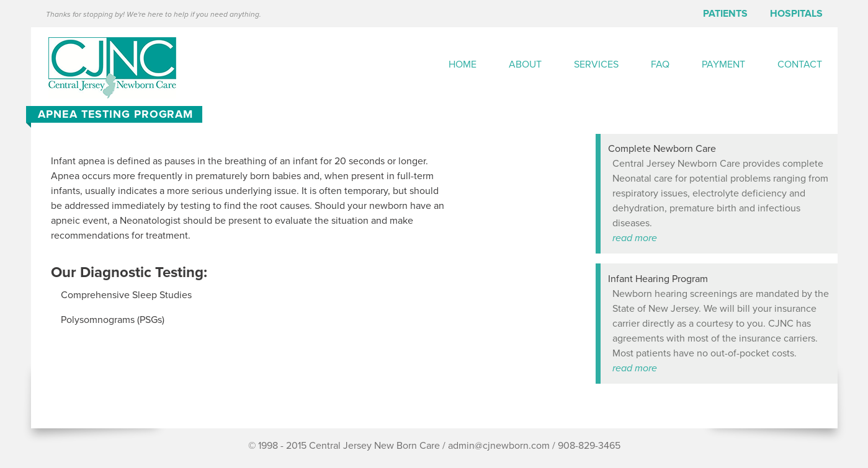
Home (463, 64)
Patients (725, 14)
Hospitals (796, 14)
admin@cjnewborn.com (499, 446)
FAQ (660, 64)
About (525, 64)
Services (596, 64)
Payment (723, 64)
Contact (800, 64)
